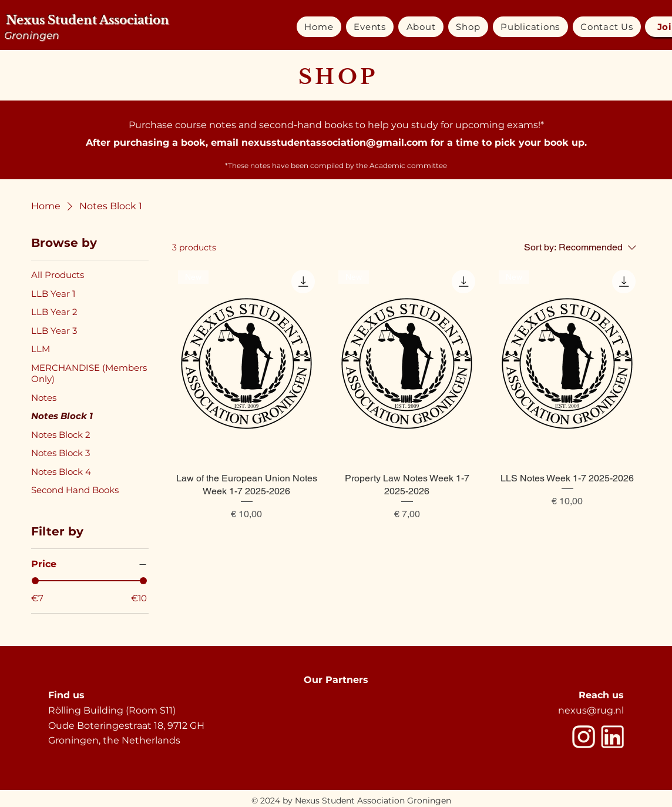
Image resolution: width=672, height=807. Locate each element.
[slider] (35, 581)
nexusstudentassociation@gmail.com (335, 143)
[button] (370, 27)
